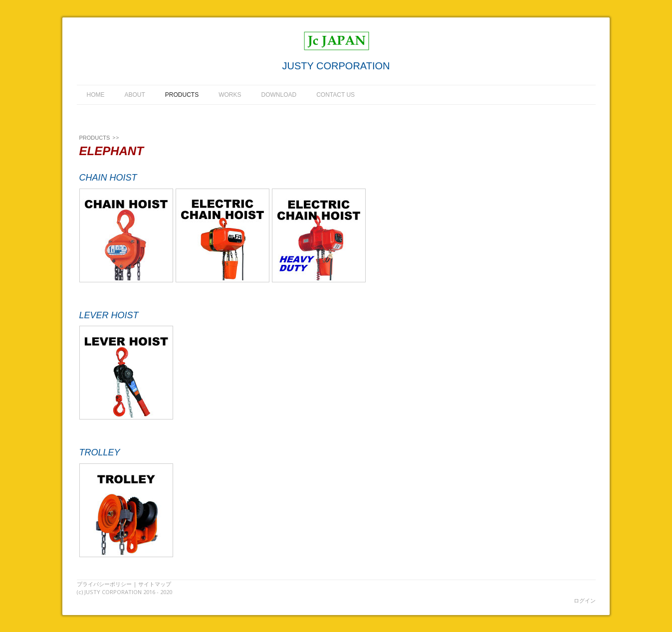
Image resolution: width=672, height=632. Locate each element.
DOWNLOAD (279, 95)
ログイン (585, 600)
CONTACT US (336, 95)
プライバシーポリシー (104, 584)
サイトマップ (155, 584)
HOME (96, 95)
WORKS (230, 95)
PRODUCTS (182, 95)
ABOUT (135, 95)
